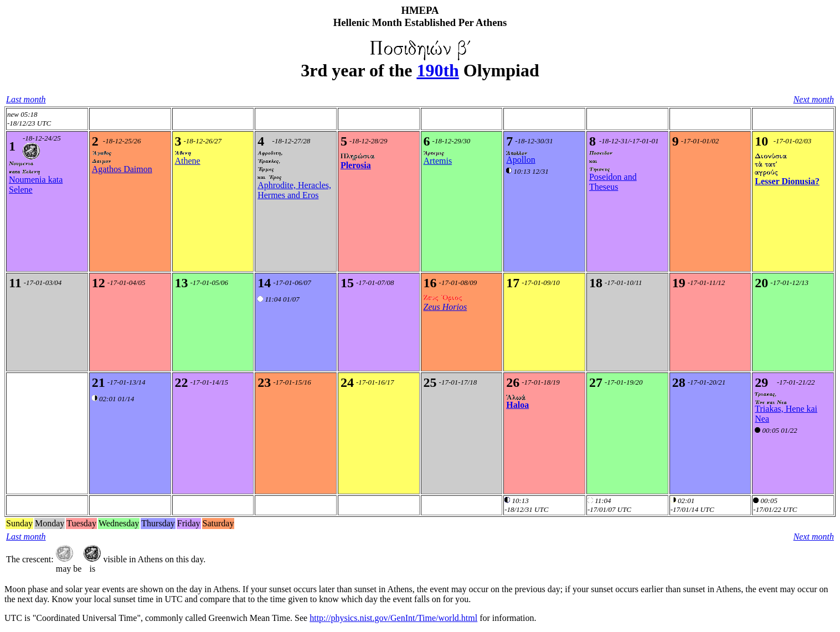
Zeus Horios (445, 307)
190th (437, 70)
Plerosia (356, 165)
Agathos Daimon (122, 169)
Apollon (521, 160)
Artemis (438, 161)
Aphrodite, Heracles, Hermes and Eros (294, 190)
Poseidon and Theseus (613, 182)
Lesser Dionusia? (787, 181)
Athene (188, 161)
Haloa (517, 405)
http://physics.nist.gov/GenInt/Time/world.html (393, 618)
